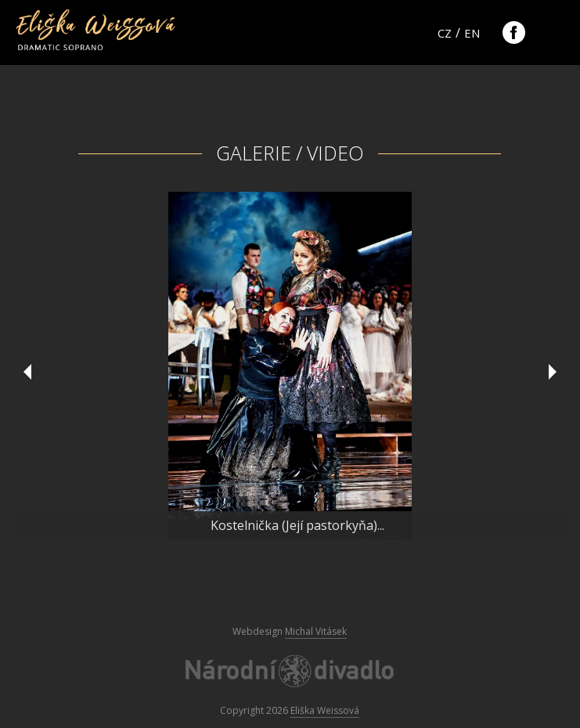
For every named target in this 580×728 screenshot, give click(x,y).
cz (445, 33)
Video (335, 153)
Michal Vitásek (316, 631)
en (472, 33)
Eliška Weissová (325, 710)
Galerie (254, 153)
